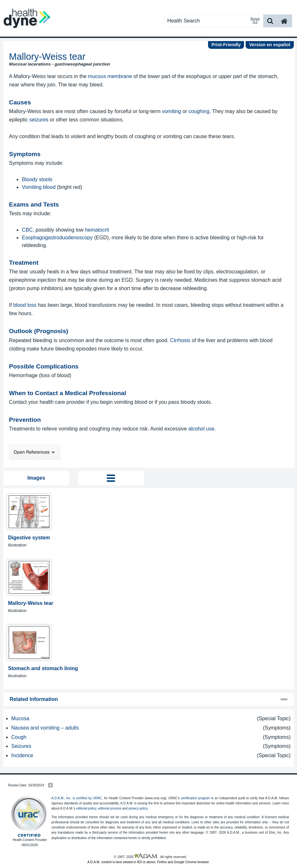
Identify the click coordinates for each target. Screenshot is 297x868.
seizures (39, 120)
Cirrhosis (180, 340)
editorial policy (86, 808)
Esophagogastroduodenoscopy (57, 238)
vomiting (171, 111)
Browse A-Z (255, 20)
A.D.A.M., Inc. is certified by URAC (77, 798)
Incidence (22, 755)
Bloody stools (37, 179)
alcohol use (201, 429)
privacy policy (138, 808)
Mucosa (20, 718)
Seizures (21, 746)
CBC (27, 230)
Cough (19, 737)
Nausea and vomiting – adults (45, 728)
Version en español (270, 45)
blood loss (25, 305)
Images (36, 478)
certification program (195, 798)
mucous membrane (110, 76)
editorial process (110, 808)
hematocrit (97, 230)
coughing (199, 111)
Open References (35, 452)
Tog (111, 478)
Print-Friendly (226, 45)
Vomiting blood (39, 187)
